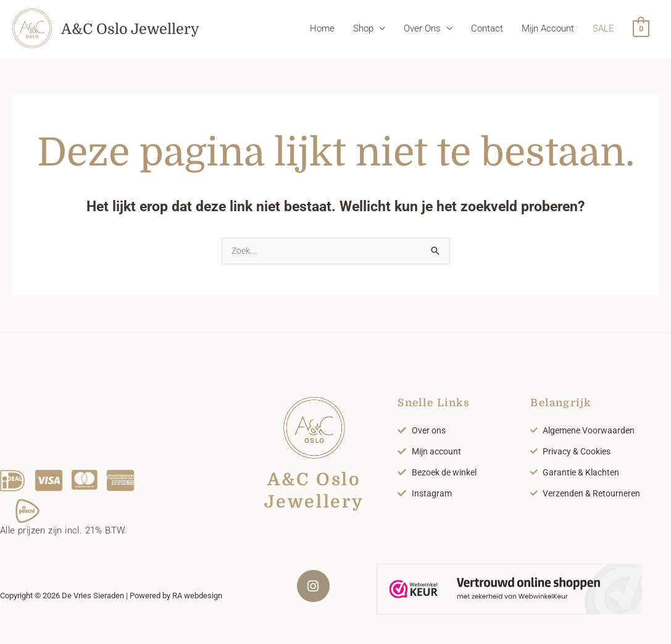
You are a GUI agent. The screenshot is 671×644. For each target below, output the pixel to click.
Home (322, 34)
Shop (363, 34)
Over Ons (422, 34)
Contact (487, 34)
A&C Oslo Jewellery (151, 33)
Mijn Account (548, 34)
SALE (603, 34)
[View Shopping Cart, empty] (641, 34)
